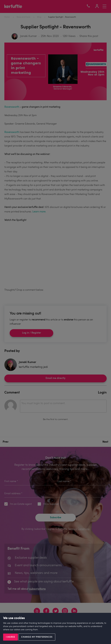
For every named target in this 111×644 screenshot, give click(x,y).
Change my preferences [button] (37, 637)
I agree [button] (11, 637)
